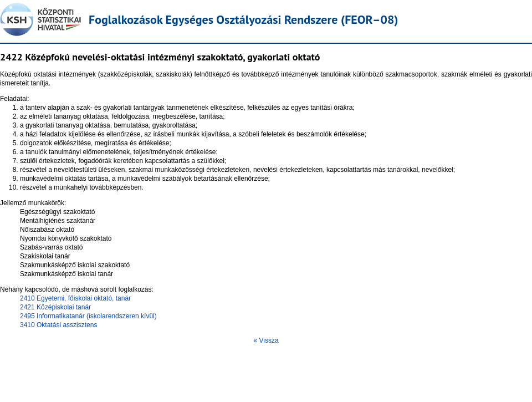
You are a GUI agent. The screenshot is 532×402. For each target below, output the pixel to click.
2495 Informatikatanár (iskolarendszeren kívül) (88, 316)
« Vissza (266, 340)
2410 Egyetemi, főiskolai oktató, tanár (75, 298)
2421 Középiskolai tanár (55, 307)
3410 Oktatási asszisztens (58, 325)
